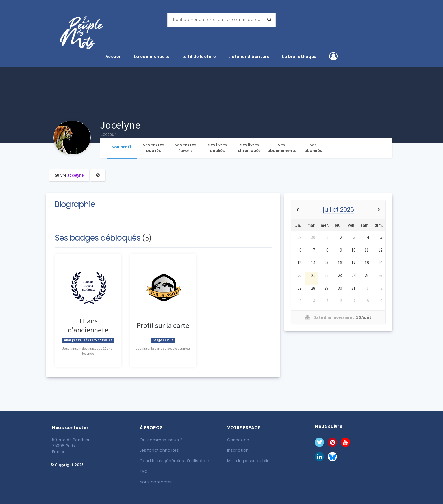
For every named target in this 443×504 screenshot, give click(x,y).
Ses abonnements (282, 148)
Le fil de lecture (199, 57)
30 (313, 237)
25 (367, 275)
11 (367, 250)
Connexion (238, 440)
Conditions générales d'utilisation (173, 461)
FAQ (144, 471)
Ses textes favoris (185, 148)
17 (353, 263)
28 (313, 288)
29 (299, 237)
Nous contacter (155, 482)
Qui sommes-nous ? (160, 440)
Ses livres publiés (218, 148)
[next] (379, 210)
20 (299, 275)
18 (367, 263)
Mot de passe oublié (247, 461)
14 (313, 263)
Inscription (238, 450)
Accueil (114, 57)
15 (326, 263)
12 (380, 250)
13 (299, 263)
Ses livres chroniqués (249, 148)
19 (380, 263)
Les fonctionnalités (159, 450)
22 (326, 275)
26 (380, 275)
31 (353, 288)
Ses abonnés (313, 148)
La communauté (152, 57)
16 (340, 263)
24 (353, 275)
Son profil (122, 147)
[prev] (298, 210)
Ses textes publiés (154, 148)
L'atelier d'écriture (249, 57)
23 (340, 275)
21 (313, 275)
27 (299, 288)
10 (353, 250)
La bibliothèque (299, 57)
